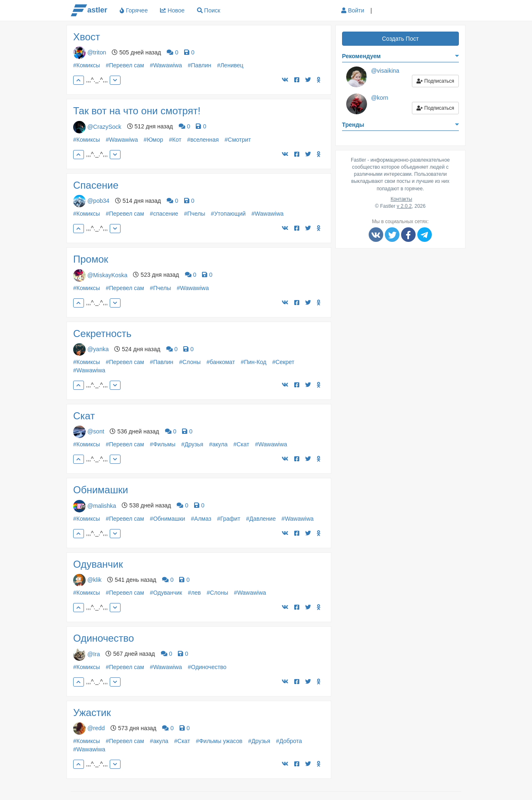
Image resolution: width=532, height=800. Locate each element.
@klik (94, 580)
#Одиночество (207, 667)
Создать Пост (400, 39)
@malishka (102, 505)
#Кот (175, 140)
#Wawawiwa (166, 65)
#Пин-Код (254, 362)
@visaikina (385, 71)
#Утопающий (228, 214)
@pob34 (98, 201)
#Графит (229, 519)
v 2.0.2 (404, 206)
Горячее (134, 10)
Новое (172, 10)
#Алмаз (201, 519)
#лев (194, 593)
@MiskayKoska (107, 275)
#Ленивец (230, 65)
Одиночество (103, 638)
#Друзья (192, 444)
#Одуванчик (166, 593)
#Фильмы (163, 444)
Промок (91, 259)
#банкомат (221, 362)
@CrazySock (104, 126)
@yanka (98, 349)
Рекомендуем (361, 56)
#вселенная (203, 140)
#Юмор (154, 140)
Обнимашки (101, 490)
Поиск (212, 10)
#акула (218, 444)
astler (89, 10)
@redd (96, 728)
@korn (380, 98)
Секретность (102, 334)
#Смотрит (238, 140)
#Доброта (289, 741)
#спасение (164, 214)
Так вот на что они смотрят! (137, 111)
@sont (96, 431)
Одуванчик (98, 564)
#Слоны (190, 362)
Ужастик (92, 713)
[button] (385, 11)
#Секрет (283, 362)
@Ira (94, 654)
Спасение (96, 185)
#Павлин (199, 65)
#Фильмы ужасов (219, 741)
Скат (84, 416)
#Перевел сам (125, 65)
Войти (353, 10)
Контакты (401, 199)
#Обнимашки (168, 519)
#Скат (241, 444)
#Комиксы (87, 65)
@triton (97, 52)
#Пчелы (195, 214)
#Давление (261, 519)
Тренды (353, 125)
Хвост (87, 37)
